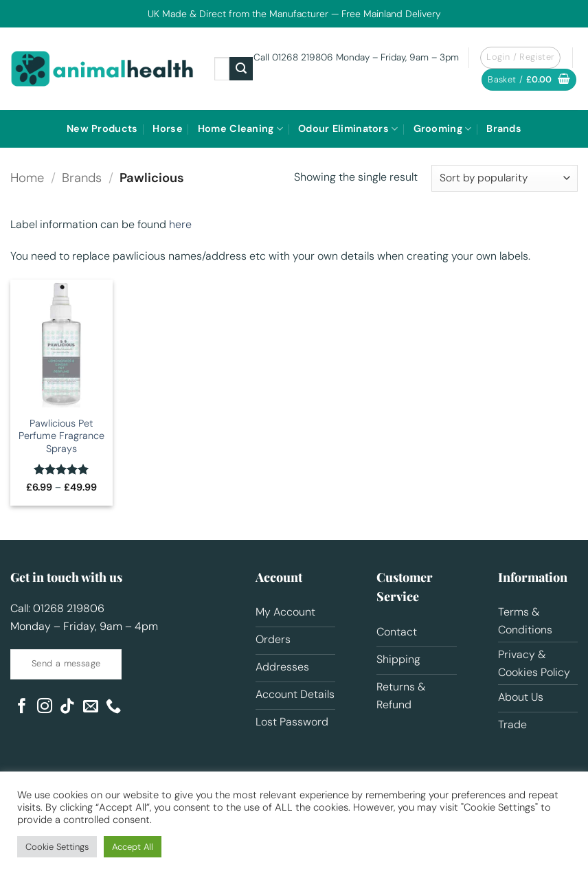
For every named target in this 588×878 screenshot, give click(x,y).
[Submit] (241, 69)
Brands (504, 128)
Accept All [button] (133, 847)
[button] (529, 80)
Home (27, 178)
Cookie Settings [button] (57, 847)
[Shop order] (505, 178)
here (180, 224)
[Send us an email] (91, 707)
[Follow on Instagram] (45, 707)
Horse (167, 128)
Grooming (443, 129)
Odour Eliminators (348, 129)
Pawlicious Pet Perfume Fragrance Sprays (61, 436)
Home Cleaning (240, 129)
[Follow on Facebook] (22, 707)
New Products (102, 128)
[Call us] (113, 707)
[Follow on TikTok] (67, 707)
